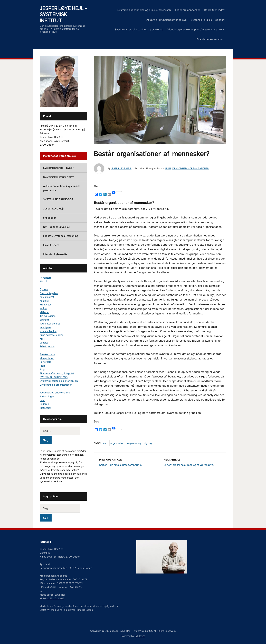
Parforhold (45, 362)
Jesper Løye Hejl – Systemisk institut (63, 14)
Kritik (42, 339)
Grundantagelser (49, 293)
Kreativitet (45, 305)
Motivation (46, 408)
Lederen (44, 404)
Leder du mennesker (188, 10)
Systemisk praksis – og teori (208, 20)
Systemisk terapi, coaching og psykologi (139, 29)
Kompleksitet (47, 297)
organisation (117, 443)
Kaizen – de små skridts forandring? (121, 465)
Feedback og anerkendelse (55, 392)
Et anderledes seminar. (211, 39)
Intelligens (45, 327)
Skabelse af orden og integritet (57, 373)
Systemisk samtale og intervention (59, 381)
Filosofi (44, 281)
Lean (168, 168)
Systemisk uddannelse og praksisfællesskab (144, 10)
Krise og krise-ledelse (52, 335)
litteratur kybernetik (55, 254)
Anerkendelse (47, 354)
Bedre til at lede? (214, 10)
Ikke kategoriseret (50, 324)
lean (105, 443)
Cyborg (44, 289)
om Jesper (50, 218)
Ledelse (44, 343)
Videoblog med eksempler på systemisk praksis (196, 29)
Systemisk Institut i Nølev (58, 177)
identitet (44, 320)
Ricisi (42, 366)
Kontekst (45, 301)
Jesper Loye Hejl (53, 209)
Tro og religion (48, 316)
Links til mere (51, 245)
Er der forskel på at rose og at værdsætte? (189, 465)
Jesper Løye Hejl (121, 168)
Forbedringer (47, 396)
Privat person (47, 346)
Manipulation (47, 358)
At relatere (46, 278)
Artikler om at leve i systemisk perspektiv (61, 188)
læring (43, 308)
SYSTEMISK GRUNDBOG (58, 199)
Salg (42, 369)
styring (148, 443)
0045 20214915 (55, 598)
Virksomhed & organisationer (190, 168)
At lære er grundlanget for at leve (167, 20)
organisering (134, 443)
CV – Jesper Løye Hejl (57, 227)
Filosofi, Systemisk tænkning (61, 236)
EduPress (140, 636)
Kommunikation (48, 331)
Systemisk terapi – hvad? (58, 168)
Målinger (45, 312)
